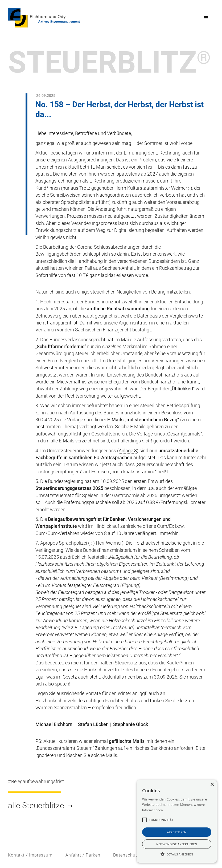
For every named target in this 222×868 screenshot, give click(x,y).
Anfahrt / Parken (83, 855)
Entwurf (156, 481)
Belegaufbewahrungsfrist (38, 782)
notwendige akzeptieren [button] (177, 844)
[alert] (177, 821)
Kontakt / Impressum (30, 855)
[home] (44, 18)
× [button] (212, 785)
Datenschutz (126, 855)
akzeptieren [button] (177, 832)
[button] (206, 18)
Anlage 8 (128, 451)
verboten (169, 195)
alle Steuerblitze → (41, 805)
